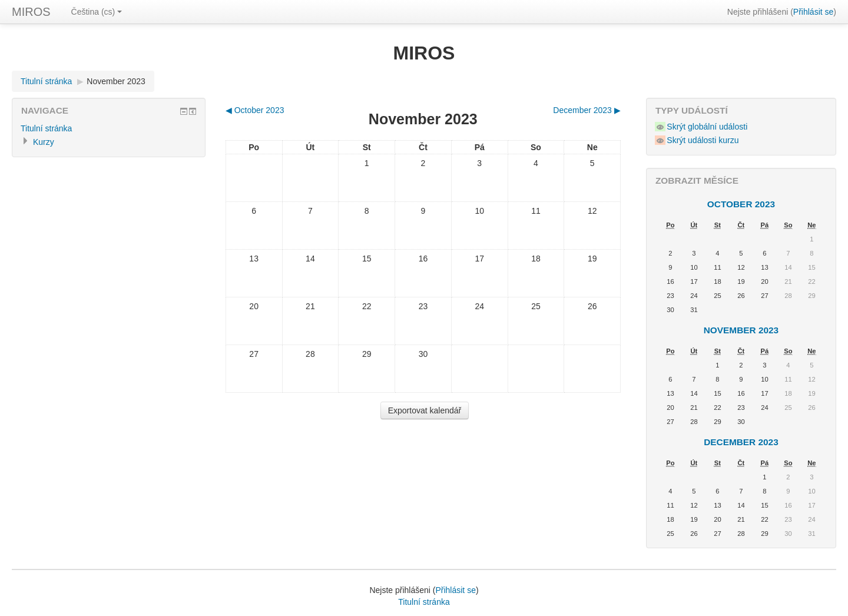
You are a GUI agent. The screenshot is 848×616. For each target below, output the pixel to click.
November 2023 (116, 81)
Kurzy (44, 142)
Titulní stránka (46, 81)
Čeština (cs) (97, 12)
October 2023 (741, 204)
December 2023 (741, 442)
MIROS (31, 12)
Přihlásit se (813, 12)
